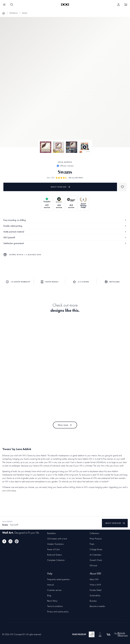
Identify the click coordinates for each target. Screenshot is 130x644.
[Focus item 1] (65, 84)
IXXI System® (65, 237)
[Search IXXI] (12, 5)
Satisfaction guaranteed (65, 243)
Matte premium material (65, 232)
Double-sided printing (65, 226)
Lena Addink (65, 162)
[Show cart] (126, 5)
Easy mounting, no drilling (65, 220)
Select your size (60, 187)
